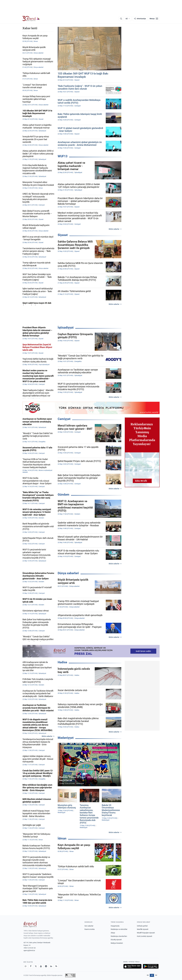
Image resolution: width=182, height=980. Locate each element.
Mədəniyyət (66, 738)
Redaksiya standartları (119, 936)
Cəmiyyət (64, 419)
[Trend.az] (31, 19)
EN (148, 975)
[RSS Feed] (56, 966)
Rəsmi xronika (90, 929)
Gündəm (63, 495)
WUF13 (63, 156)
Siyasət (63, 235)
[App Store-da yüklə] (132, 966)
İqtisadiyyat (66, 328)
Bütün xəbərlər (114, 229)
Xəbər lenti (30, 28)
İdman (62, 838)
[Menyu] (154, 19)
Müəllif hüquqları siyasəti (146, 933)
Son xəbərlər (89, 926)
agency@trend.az (29, 950)
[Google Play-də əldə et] (151, 966)
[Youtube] (41, 966)
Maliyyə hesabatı (117, 943)
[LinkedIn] (51, 966)
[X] (36, 966)
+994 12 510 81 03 (30, 948)
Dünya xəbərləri (68, 573)
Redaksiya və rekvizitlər (119, 929)
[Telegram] (46, 966)
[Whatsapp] (26, 966)
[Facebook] (31, 966)
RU (156, 975)
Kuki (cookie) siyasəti (145, 936)
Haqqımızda (115, 926)
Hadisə (62, 662)
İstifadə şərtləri (142, 926)
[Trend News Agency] (30, 924)
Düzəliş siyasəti (116, 940)
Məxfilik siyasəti (143, 929)
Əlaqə (113, 933)
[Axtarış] (121, 19)
